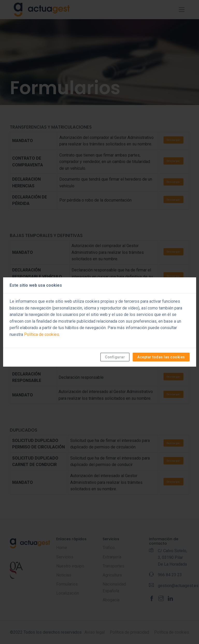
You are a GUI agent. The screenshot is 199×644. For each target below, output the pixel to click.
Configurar (115, 357)
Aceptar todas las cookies (161, 357)
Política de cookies (42, 334)
